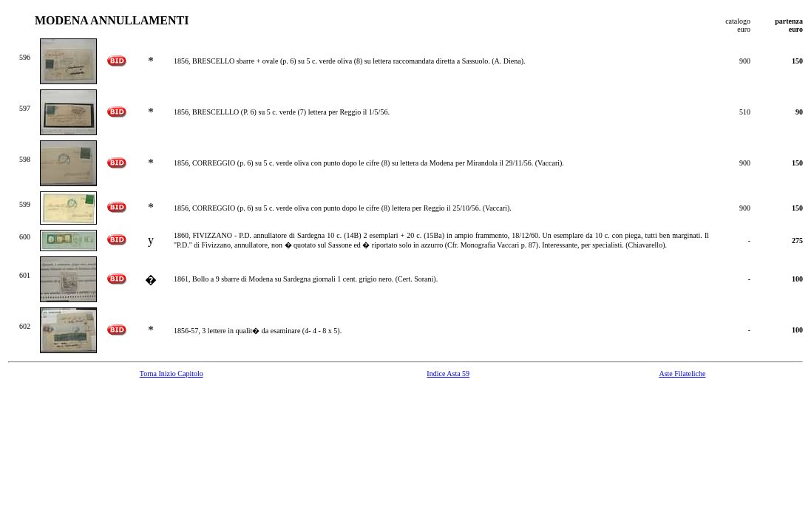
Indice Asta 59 (448, 374)
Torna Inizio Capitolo (172, 374)
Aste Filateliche (682, 374)
